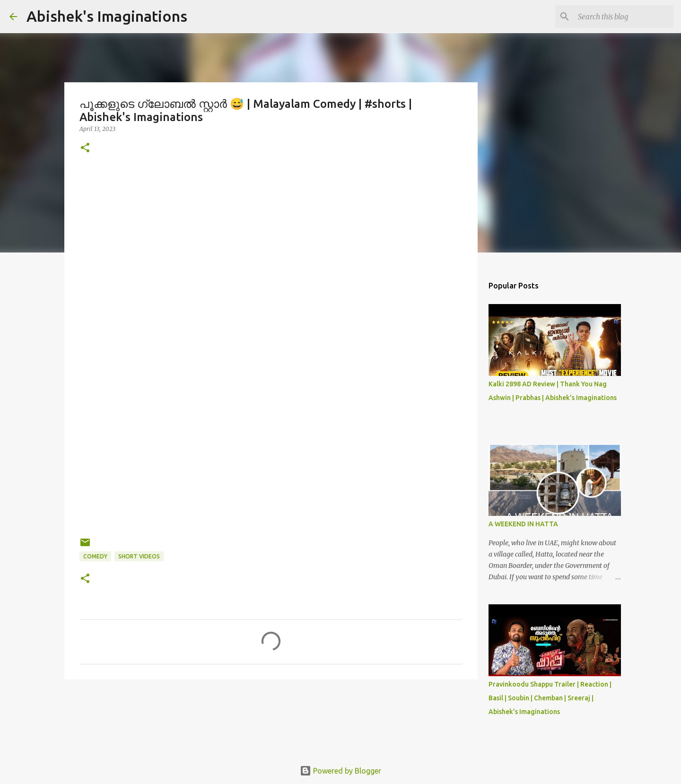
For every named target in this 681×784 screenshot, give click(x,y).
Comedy (95, 556)
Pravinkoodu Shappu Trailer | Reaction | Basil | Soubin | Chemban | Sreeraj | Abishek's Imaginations (550, 698)
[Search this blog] (624, 17)
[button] (85, 148)
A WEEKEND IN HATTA (523, 524)
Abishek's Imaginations (107, 16)
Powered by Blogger (340, 771)
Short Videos (139, 556)
